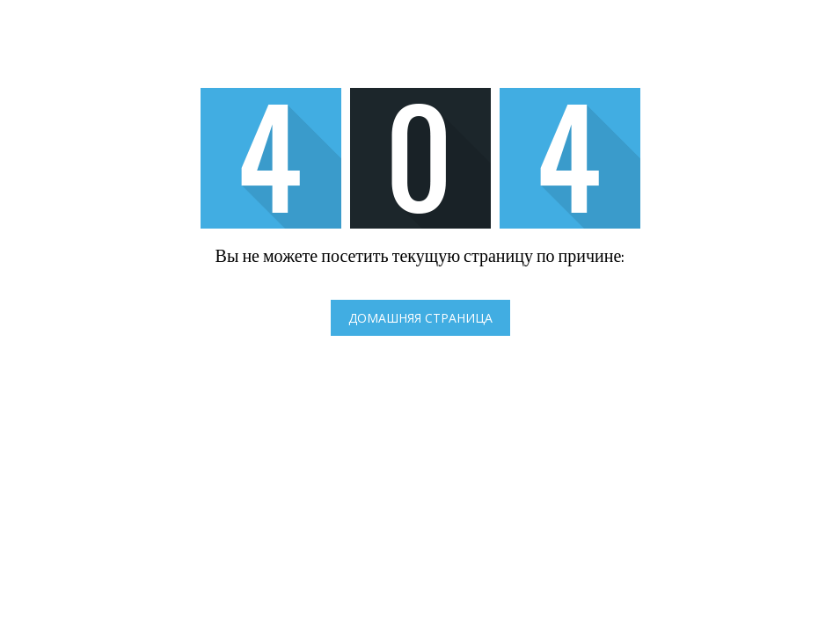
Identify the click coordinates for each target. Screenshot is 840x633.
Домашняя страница (420, 318)
